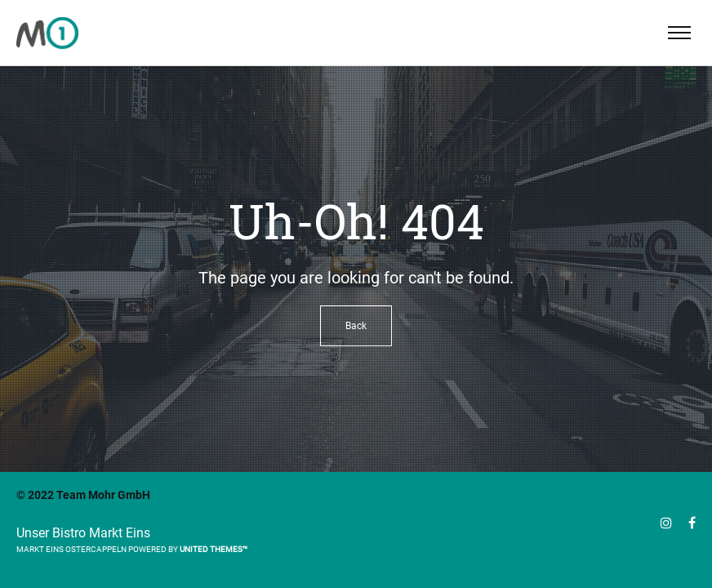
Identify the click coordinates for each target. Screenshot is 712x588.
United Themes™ (214, 549)
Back (356, 326)
